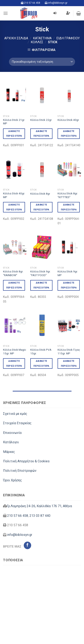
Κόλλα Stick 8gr (40, 194)
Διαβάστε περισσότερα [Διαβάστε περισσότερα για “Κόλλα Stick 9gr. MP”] (69, 285)
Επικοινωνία (12, 433)
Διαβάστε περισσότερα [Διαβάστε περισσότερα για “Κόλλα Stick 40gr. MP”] (14, 207)
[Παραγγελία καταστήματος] (42, 62)
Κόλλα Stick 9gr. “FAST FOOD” (40, 273)
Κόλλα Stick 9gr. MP (68, 273)
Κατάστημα (42, 38)
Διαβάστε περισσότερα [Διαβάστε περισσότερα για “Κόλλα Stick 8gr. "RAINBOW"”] (14, 285)
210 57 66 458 (32, 3)
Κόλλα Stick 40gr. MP (14, 195)
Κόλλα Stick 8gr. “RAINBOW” (13, 273)
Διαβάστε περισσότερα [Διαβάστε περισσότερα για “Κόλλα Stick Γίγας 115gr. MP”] (69, 363)
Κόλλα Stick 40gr (68, 120)
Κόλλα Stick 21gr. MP (14, 122)
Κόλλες (37, 42)
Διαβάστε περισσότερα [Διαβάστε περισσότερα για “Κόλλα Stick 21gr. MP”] (14, 134)
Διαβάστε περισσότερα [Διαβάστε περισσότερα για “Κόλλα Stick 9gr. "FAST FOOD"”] (41, 285)
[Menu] (6, 13)
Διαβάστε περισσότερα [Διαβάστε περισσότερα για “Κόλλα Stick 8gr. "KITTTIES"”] (69, 207)
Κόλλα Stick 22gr (41, 120)
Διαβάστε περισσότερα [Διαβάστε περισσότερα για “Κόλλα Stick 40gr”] (69, 134)
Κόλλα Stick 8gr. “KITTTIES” (68, 195)
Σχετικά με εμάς (15, 414)
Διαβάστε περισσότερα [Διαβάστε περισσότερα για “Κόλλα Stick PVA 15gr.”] (41, 363)
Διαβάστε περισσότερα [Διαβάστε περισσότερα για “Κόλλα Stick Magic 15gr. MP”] (14, 363)
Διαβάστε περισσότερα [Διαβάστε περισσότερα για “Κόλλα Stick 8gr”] (41, 207)
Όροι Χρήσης (12, 480)
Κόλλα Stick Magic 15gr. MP (15, 351)
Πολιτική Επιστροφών (20, 471)
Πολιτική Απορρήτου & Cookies (26, 461)
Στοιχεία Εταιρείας (17, 423)
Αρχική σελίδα (16, 38)
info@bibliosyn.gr (58, 3)
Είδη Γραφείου (68, 38)
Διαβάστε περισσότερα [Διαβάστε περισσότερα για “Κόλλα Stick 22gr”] (41, 134)
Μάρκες (9, 452)
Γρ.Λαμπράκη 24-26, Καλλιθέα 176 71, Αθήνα (39, 506)
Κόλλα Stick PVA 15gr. (41, 351)
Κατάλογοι (11, 442)
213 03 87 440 (40, 516)
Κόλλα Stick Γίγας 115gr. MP (69, 351)
